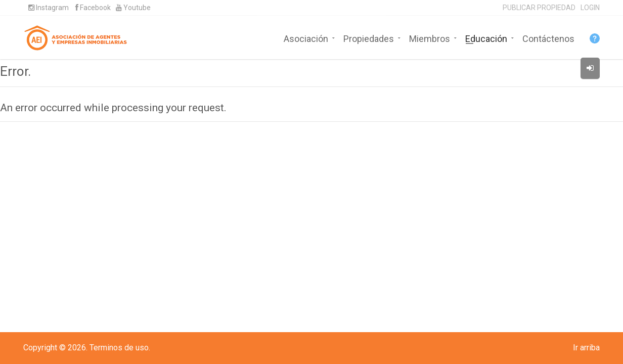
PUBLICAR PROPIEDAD (539, 8)
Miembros (430, 38)
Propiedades (369, 38)
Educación (486, 38)
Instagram (49, 8)
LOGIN (590, 8)
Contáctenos (548, 38)
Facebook (93, 8)
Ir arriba (586, 348)
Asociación (306, 38)
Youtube (133, 8)
